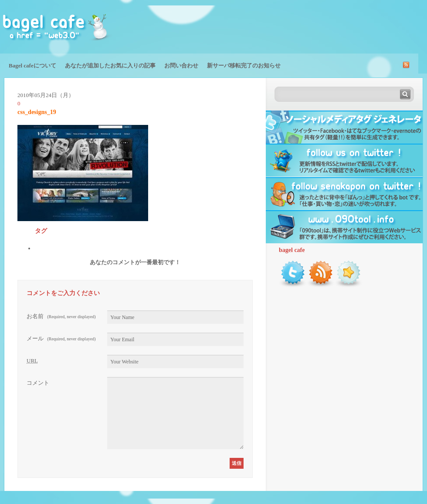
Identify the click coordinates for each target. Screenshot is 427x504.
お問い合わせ (181, 66)
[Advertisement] (325, 26)
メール (61, 338)
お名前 (61, 316)
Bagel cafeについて (32, 66)
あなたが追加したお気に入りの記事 (110, 66)
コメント (38, 383)
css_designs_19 (37, 112)
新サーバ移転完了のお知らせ (244, 66)
